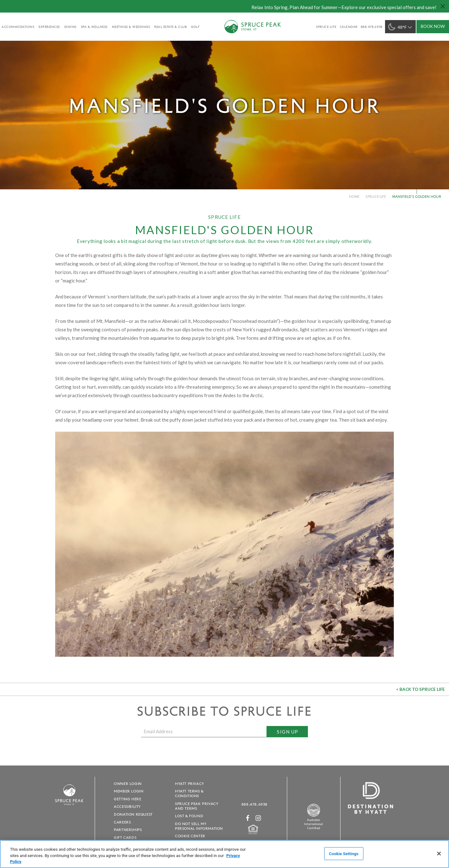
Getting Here (127, 799)
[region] (224, 854)
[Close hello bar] (443, 6)
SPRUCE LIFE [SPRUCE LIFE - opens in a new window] (326, 27)
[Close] (439, 854)
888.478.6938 (254, 804)
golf (195, 27)
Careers (122, 822)
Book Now (433, 26)
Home (354, 196)
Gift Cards (125, 837)
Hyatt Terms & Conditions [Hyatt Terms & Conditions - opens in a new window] (189, 793)
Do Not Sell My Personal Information (199, 826)
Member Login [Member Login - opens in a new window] (129, 791)
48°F (401, 27)
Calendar (349, 27)
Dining (70, 27)
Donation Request (133, 814)
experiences (49, 27)
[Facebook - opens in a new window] (248, 818)
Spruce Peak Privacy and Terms (197, 806)
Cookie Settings (344, 853)
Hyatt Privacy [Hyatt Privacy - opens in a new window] (190, 784)
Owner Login (128, 784)
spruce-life (376, 196)
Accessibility (127, 806)
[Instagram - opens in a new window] (258, 818)
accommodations (18, 27)
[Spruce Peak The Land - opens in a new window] (314, 816)
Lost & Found (189, 816)
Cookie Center (190, 836)
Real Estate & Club (170, 27)
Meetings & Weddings (131, 27)
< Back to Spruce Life (420, 689)
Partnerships (128, 830)
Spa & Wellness (94, 27)
